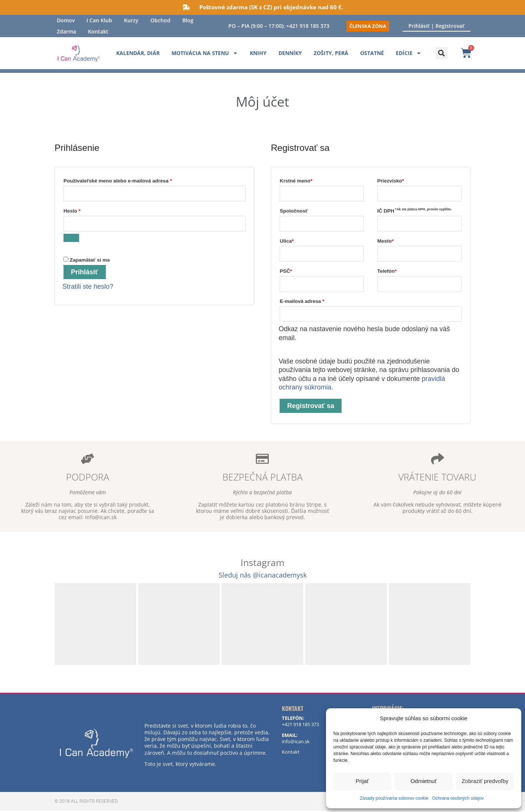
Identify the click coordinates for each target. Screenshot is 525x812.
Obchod (160, 20)
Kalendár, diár (138, 53)
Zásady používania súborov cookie (394, 798)
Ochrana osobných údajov (458, 798)
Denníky (290, 53)
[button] (442, 53)
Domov (66, 20)
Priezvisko (391, 181)
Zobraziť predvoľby (485, 781)
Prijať (362, 781)
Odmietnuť (424, 781)
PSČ (286, 272)
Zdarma (66, 31)
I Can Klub (99, 20)
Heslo (81, 210)
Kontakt (98, 31)
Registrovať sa (311, 407)
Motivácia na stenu (205, 53)
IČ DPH (414, 211)
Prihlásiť (85, 273)
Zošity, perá (331, 53)
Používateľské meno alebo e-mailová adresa (127, 180)
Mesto (385, 241)
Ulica (287, 241)
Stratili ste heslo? (88, 287)
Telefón (387, 272)
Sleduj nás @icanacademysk (263, 576)
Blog (188, 20)
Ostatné (372, 53)
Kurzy (131, 20)
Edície (409, 53)
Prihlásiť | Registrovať (436, 26)
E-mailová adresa (312, 301)
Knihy (258, 53)
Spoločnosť (294, 211)
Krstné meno (296, 181)
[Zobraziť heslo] (71, 238)
